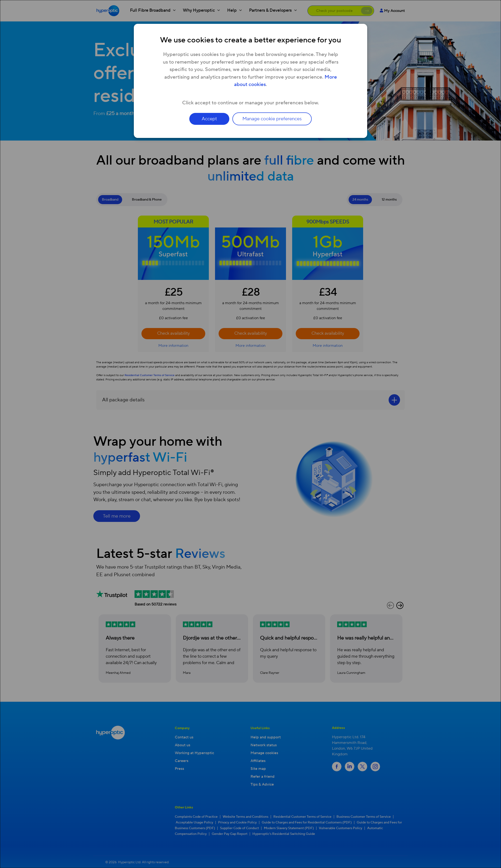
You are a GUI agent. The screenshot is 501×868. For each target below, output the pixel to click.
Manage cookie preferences (273, 119)
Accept (208, 119)
